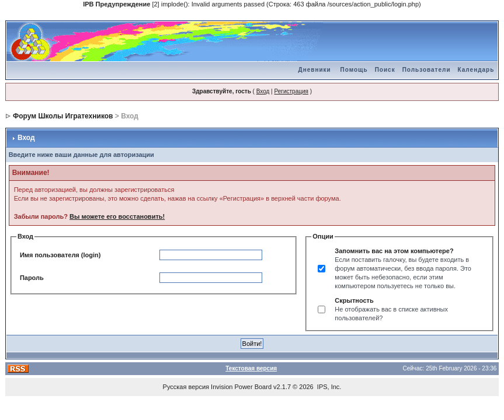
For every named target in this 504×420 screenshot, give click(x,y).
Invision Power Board (241, 387)
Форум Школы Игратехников (63, 116)
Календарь (476, 70)
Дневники (315, 70)
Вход (263, 91)
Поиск (385, 70)
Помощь (354, 70)
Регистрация (291, 91)
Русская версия (186, 387)
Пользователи (427, 70)
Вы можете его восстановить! (117, 216)
